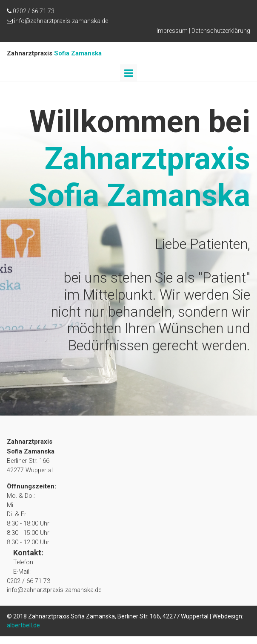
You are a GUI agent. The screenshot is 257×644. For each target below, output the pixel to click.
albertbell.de (23, 633)
